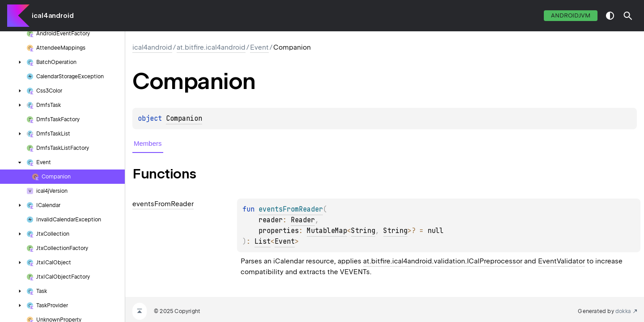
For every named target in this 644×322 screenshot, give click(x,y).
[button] (628, 16)
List (263, 241)
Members (148, 143)
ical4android (53, 16)
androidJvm (571, 15)
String (363, 231)
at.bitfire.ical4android (211, 47)
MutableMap (327, 231)
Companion (184, 119)
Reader (303, 220)
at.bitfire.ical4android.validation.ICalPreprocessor (443, 261)
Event (259, 47)
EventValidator (561, 261)
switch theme (610, 16)
